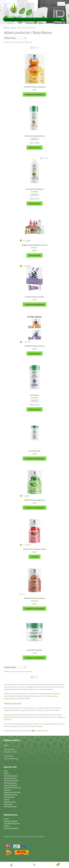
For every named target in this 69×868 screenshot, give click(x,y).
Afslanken (13, 28)
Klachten (7, 826)
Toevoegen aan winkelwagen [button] (35, 94)
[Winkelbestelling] (15, 38)
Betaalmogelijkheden (11, 821)
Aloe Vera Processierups (11, 780)
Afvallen (6, 773)
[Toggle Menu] (63, 19)
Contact (6, 819)
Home (8, 28)
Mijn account (11, 865)
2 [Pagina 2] (35, 48)
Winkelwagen (53, 864)
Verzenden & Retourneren (12, 823)
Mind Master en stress (11, 795)
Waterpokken (8, 804)
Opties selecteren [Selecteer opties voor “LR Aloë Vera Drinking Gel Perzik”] (34, 147)
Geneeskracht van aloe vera (12, 787)
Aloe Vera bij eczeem (10, 778)
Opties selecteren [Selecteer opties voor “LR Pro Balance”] (34, 409)
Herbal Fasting (11, 715)
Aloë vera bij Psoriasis (11, 776)
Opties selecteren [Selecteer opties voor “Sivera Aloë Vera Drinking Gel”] (34, 203)
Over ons (7, 745)
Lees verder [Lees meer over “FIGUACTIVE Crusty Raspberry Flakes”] (34, 557)
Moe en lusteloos (9, 797)
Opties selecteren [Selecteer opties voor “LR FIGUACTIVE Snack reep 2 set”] (34, 353)
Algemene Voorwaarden (11, 828)
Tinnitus (6, 799)
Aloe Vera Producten (10, 783)
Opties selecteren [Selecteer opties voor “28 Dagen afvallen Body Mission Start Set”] (34, 255)
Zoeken (34, 865)
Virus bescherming (10, 802)
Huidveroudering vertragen (12, 792)
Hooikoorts (7, 790)
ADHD (6, 771)
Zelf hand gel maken (10, 806)
